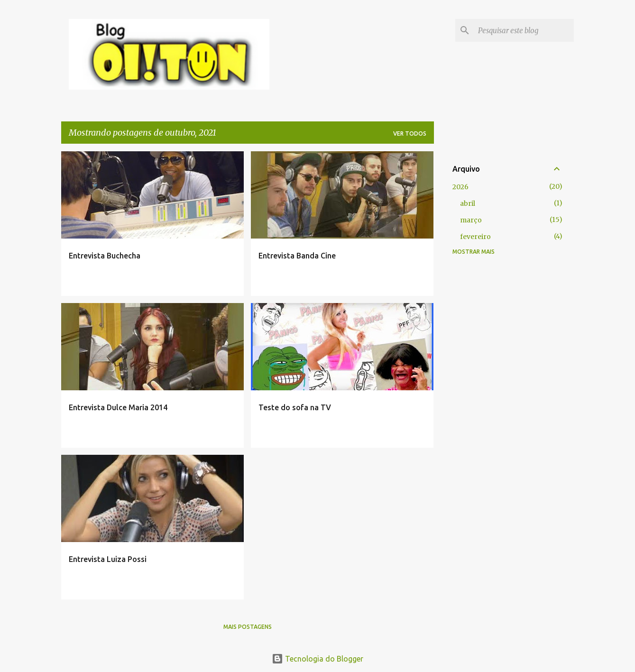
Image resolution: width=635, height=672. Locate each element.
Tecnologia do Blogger (317, 659)
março (471, 220)
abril (468, 203)
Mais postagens (248, 627)
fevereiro (475, 237)
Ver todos (410, 133)
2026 (460, 187)
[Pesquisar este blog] (524, 30)
